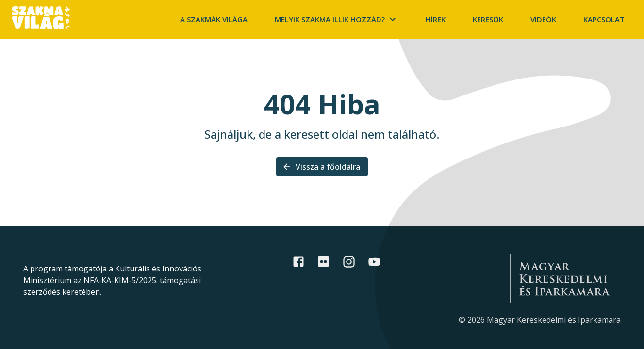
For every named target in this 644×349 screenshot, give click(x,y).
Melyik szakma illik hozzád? (337, 19)
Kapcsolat (604, 19)
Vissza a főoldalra (322, 167)
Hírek (436, 19)
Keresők (488, 19)
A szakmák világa (214, 19)
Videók (543, 19)
